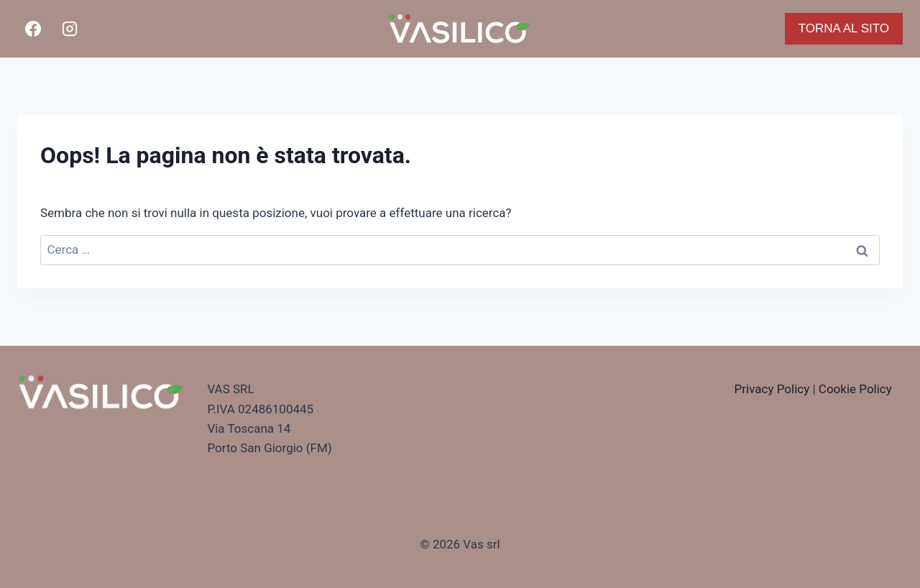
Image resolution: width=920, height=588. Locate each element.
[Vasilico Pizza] (460, 29)
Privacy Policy (772, 389)
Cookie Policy (855, 389)
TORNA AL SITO (844, 28)
